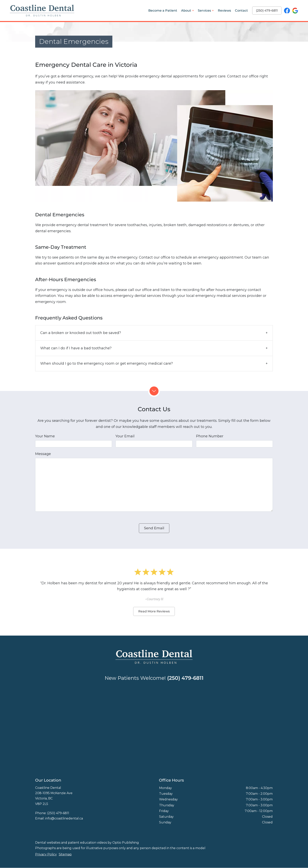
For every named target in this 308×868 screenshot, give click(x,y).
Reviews (224, 11)
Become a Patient (163, 11)
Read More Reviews (154, 611)
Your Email (125, 436)
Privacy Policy (46, 854)
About (186, 11)
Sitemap (65, 854)
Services (204, 11)
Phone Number (210, 436)
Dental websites (48, 843)
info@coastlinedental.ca (64, 818)
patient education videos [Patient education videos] (87, 843)
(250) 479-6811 (267, 11)
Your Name (45, 436)
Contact (241, 11)
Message (43, 454)
